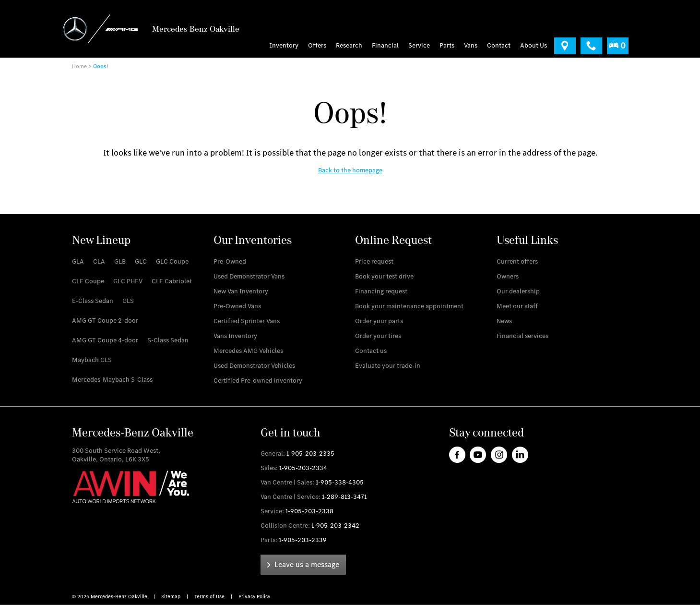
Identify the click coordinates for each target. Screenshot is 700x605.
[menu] (471, 46)
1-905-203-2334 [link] (303, 468)
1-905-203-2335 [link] (310, 454)
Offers (317, 46)
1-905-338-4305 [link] (340, 482)
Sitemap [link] (172, 597)
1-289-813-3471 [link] (344, 497)
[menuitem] (320, 46)
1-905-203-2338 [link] (309, 511)
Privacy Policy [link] (254, 597)
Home (79, 66)
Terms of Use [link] (210, 597)
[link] (565, 46)
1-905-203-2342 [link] (335, 526)
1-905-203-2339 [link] (303, 540)
